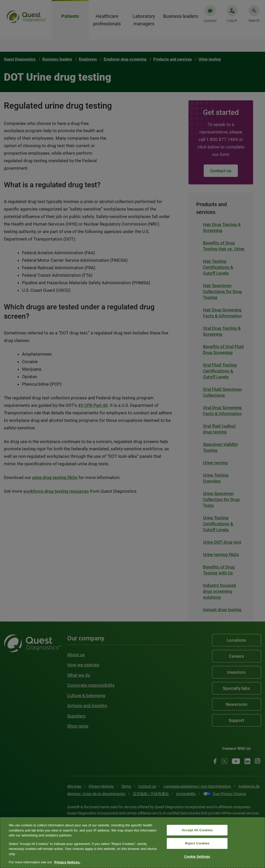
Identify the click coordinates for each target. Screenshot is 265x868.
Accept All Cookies (197, 830)
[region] (132, 843)
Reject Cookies (197, 843)
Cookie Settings (197, 856)
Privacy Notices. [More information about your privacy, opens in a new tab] (67, 862)
